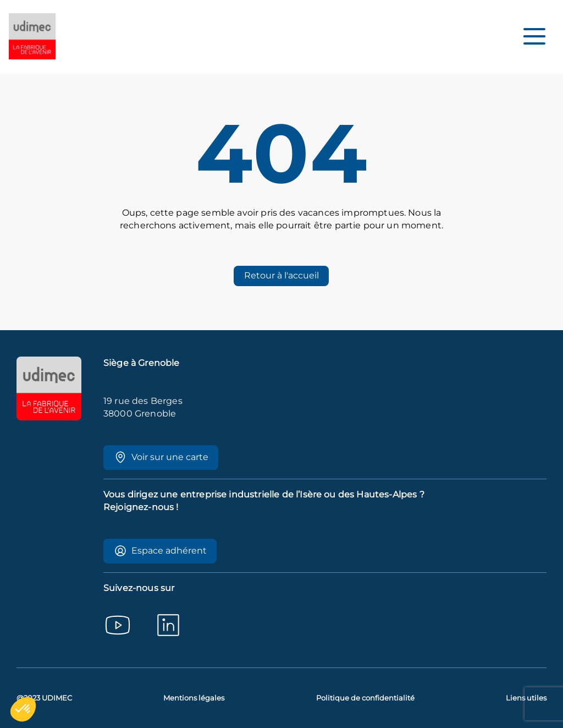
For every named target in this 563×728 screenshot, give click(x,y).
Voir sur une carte (161, 457)
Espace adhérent (160, 551)
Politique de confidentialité (365, 698)
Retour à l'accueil (281, 275)
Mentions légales (194, 698)
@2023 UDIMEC (44, 698)
